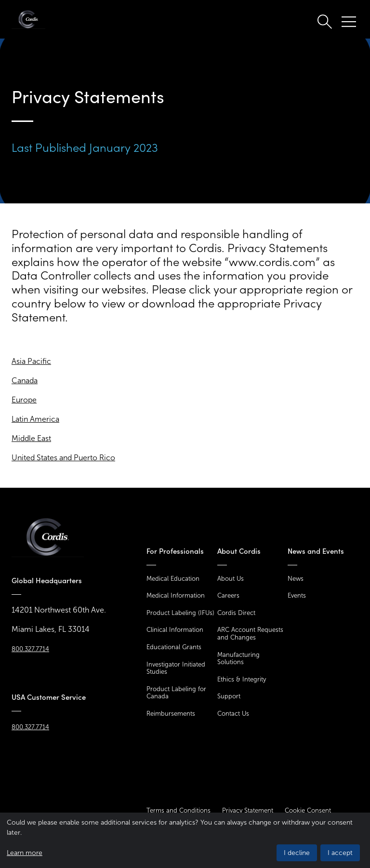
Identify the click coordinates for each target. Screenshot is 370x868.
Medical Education (173, 579)
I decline (297, 853)
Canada (25, 381)
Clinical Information (175, 630)
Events (297, 595)
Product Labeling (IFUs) (180, 613)
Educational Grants (174, 647)
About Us (231, 579)
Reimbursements (171, 714)
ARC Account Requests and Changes (250, 634)
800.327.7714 (30, 649)
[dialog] (185, 840)
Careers (228, 595)
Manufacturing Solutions (238, 659)
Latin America (35, 419)
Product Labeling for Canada (176, 693)
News (296, 579)
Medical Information (176, 595)
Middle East (31, 438)
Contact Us (233, 714)
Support (229, 696)
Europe (24, 400)
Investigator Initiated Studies (176, 668)
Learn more (25, 853)
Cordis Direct (236, 613)
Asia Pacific (31, 361)
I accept (340, 853)
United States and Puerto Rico (63, 458)
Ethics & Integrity (242, 679)
